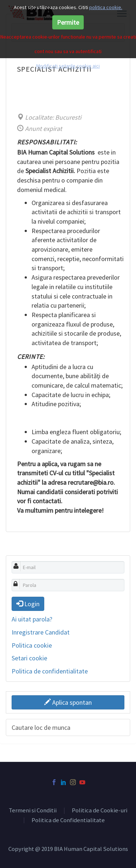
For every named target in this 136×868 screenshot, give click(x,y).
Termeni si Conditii (33, 811)
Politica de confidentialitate (50, 671)
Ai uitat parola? (32, 619)
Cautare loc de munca (41, 727)
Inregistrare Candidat (41, 632)
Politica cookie (32, 645)
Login (28, 604)
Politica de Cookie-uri (100, 811)
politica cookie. (106, 7)
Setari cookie (29, 658)
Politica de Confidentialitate (68, 821)
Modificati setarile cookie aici (68, 66)
